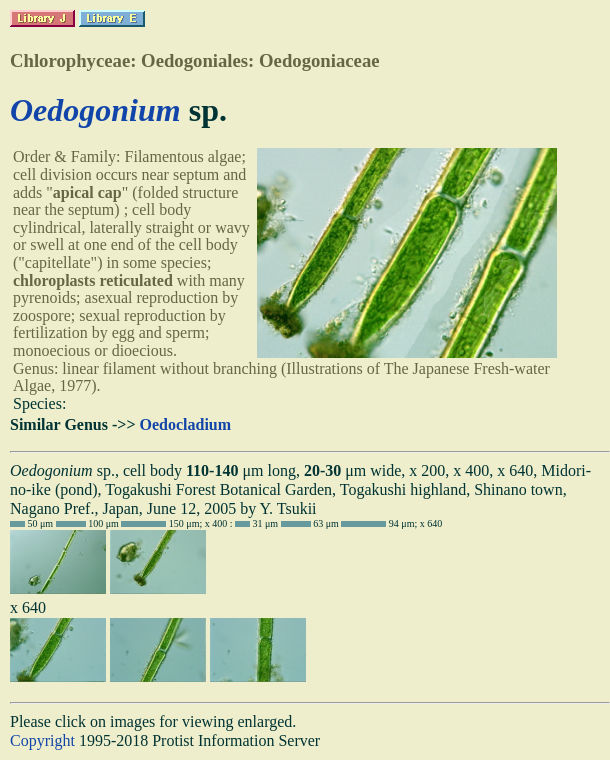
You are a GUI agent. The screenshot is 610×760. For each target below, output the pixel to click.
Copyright (42, 740)
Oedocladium (186, 424)
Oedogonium (95, 110)
